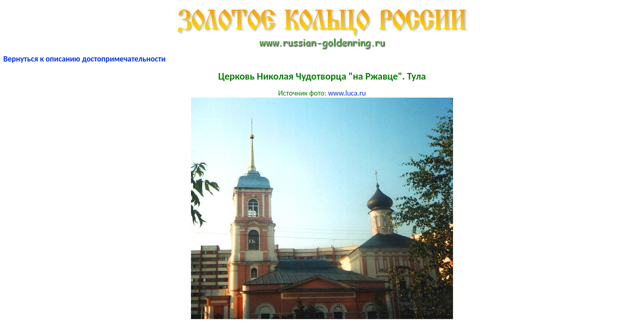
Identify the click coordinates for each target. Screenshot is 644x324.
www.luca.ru (347, 93)
